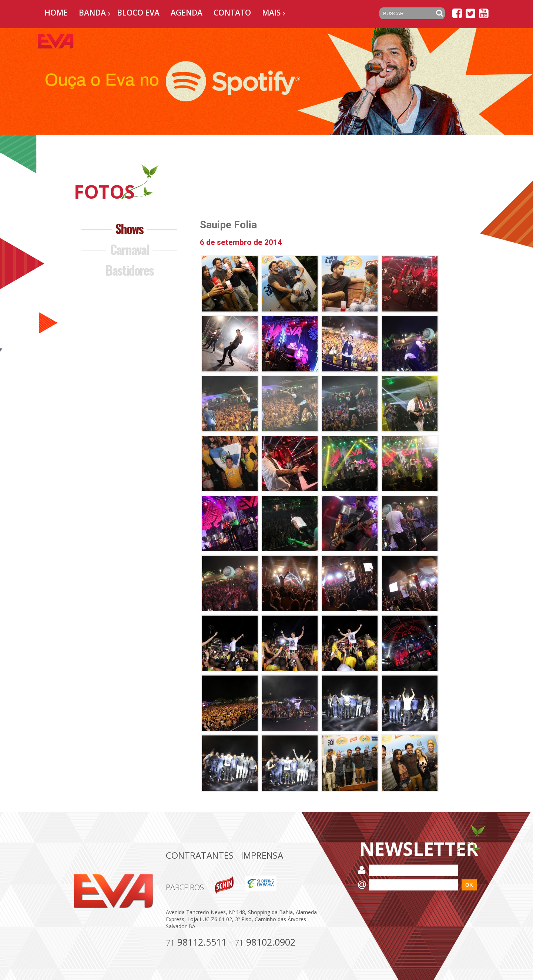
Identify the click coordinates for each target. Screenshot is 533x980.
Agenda (187, 13)
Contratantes (200, 855)
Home (56, 13)
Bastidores (130, 270)
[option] (266, 81)
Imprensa (262, 855)
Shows (129, 228)
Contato (232, 13)
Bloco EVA (138, 13)
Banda (92, 13)
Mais (271, 13)
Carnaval (129, 249)
